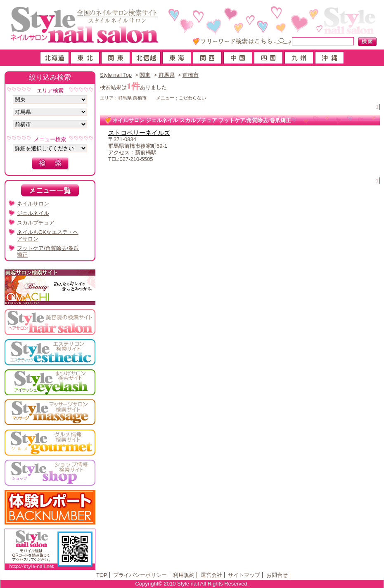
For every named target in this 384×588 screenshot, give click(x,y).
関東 (145, 75)
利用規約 (184, 575)
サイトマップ (244, 575)
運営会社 (211, 575)
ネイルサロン (33, 204)
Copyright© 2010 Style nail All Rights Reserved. (192, 584)
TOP (102, 575)
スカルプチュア (36, 223)
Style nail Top (116, 75)
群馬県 (167, 75)
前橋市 (191, 75)
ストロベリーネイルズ (139, 133)
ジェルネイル (33, 213)
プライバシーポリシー (140, 575)
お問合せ (277, 575)
